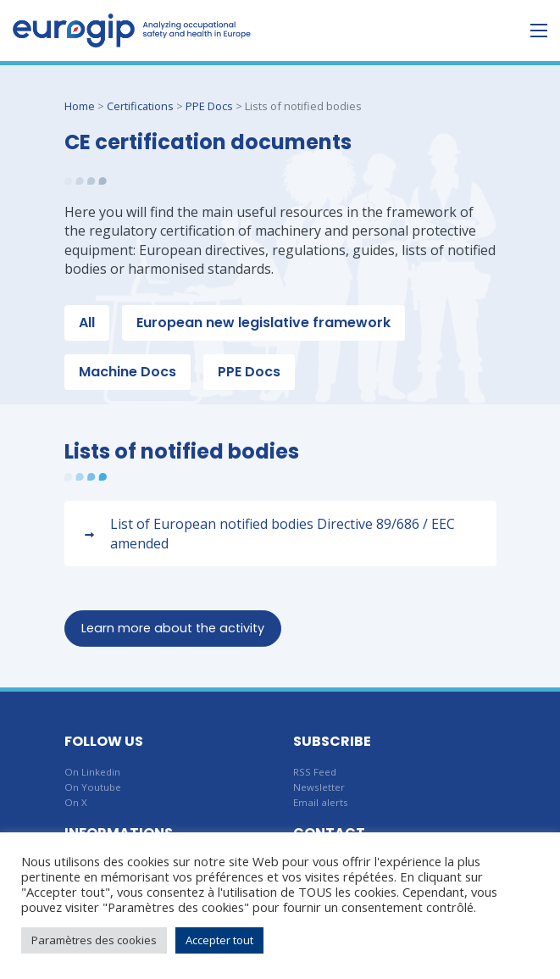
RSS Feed (315, 772)
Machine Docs (128, 372)
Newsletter (319, 787)
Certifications (140, 106)
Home (80, 106)
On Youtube (93, 787)
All (87, 323)
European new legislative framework (263, 323)
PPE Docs (209, 106)
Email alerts (321, 802)
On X (76, 802)
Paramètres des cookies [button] (94, 940)
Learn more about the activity (173, 628)
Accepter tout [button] (219, 940)
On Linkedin (92, 772)
